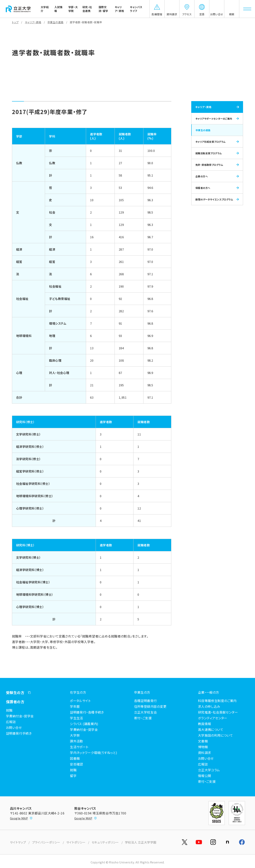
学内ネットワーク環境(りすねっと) (94, 753)
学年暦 (75, 706)
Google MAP (21, 818)
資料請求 (205, 753)
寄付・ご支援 (143, 718)
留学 (73, 776)
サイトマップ (18, 842)
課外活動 (76, 741)
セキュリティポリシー (105, 842)
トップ (15, 22)
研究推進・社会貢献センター (218, 712)
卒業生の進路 (55, 22)
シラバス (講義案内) (84, 724)
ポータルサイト (80, 701)
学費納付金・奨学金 (20, 716)
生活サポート (79, 747)
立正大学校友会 (146, 712)
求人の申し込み (209, 706)
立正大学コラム (209, 770)
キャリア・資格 (33, 22)
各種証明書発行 (146, 701)
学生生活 (76, 718)
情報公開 (205, 776)
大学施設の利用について (216, 735)
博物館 (203, 747)
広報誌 (11, 722)
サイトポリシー (76, 842)
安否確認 (76, 764)
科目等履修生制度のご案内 (217, 701)
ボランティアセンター (213, 718)
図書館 (75, 758)
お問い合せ (14, 727)
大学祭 (75, 735)
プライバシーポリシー (46, 842)
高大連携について (211, 729)
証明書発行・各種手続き (87, 712)
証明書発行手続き (19, 733)
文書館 (203, 741)
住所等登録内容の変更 (150, 706)
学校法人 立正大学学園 (141, 842)
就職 (9, 710)
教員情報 (205, 724)
